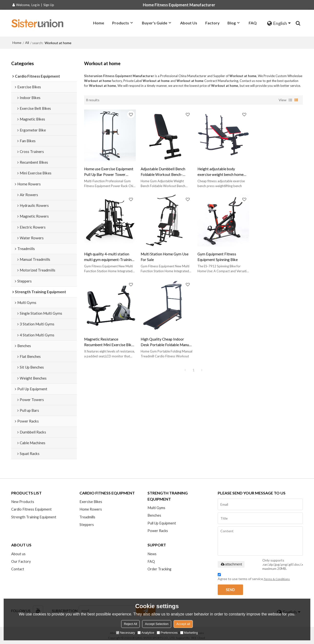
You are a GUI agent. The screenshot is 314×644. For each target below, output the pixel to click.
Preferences (167, 633)
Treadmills (88, 517)
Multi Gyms (156, 508)
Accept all (183, 624)
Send (230, 590)
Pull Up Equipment (162, 523)
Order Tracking (160, 569)
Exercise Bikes (91, 502)
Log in (36, 5)
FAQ (253, 23)
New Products (23, 502)
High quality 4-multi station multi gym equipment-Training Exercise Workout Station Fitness (277, 171)
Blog (232, 23)
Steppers (87, 525)
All (27, 43)
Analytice (146, 633)
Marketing (189, 633)
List (290, 100)
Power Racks (158, 531)
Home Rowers (91, 509)
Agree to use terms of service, (254, 578)
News (152, 554)
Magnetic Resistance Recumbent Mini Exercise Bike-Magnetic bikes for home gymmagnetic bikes (221, 255)
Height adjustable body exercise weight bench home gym (219, 171)
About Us (189, 23)
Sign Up (49, 5)
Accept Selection (157, 624)
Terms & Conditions (277, 579)
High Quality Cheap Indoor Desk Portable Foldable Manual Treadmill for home (274, 255)
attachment (231, 564)
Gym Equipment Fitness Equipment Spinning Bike (160, 255)
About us (18, 554)
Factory (212, 23)
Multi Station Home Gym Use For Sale (108, 255)
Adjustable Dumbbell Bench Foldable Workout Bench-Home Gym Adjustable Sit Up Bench (163, 171)
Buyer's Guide (155, 23)
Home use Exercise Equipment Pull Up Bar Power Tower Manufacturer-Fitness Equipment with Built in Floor (109, 171)
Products (121, 23)
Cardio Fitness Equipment (32, 509)
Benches (154, 515)
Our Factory (21, 561)
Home (99, 23)
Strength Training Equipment (34, 517)
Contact (18, 569)
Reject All (130, 624)
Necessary (125, 633)
